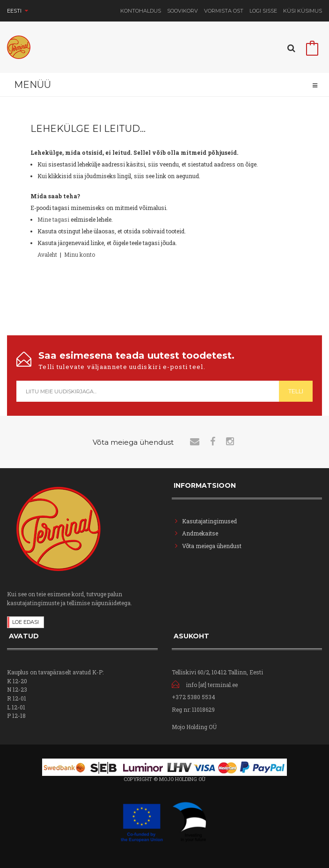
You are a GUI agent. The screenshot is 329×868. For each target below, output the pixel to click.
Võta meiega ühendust (212, 546)
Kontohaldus (141, 11)
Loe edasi (26, 622)
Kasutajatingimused (209, 521)
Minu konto (80, 254)
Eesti (18, 11)
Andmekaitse (201, 533)
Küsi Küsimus (303, 11)
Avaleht (47, 254)
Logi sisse (263, 11)
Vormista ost (224, 11)
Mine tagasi (53, 219)
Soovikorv (183, 11)
